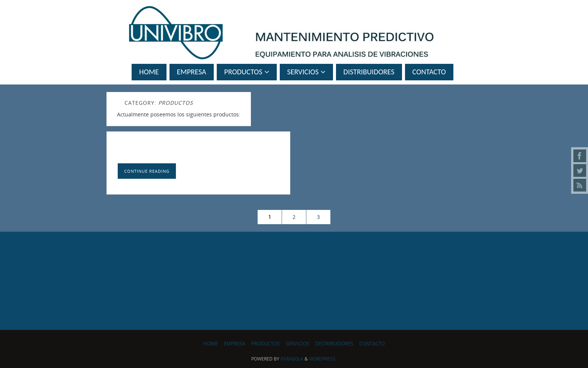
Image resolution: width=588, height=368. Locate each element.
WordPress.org (132, 306)
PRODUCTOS (265, 344)
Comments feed (133, 295)
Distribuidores (334, 344)
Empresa (235, 344)
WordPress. (323, 359)
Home (211, 344)
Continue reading (147, 171)
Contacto (372, 344)
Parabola (292, 359)
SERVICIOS (298, 344)
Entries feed (129, 284)
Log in (121, 273)
